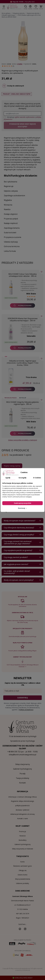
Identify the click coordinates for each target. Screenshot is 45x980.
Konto (22, 862)
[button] (25, 7)
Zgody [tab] (8, 478)
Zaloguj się (23, 870)
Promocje (22, 831)
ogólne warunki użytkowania (24, 117)
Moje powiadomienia (23, 879)
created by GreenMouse (23, 970)
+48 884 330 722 (14, 752)
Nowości (23, 836)
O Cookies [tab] (37, 478)
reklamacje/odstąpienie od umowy (22, 814)
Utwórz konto (23, 875)
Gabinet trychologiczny (23, 844)
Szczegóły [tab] (22, 478)
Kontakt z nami (22, 818)
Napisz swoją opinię (12, 466)
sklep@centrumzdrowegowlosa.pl (22, 755)
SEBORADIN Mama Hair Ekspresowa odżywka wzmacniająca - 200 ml (23, 319)
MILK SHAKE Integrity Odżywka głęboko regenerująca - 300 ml (23, 403)
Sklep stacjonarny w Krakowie (23, 849)
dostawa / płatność (23, 810)
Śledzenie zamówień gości (23, 866)
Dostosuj (23, 508)
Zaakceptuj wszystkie (23, 503)
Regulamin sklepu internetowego (22, 801)
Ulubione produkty (22, 883)
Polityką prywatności (26, 710)
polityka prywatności (22, 805)
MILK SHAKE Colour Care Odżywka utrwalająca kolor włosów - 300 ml (22, 275)
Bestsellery (23, 840)
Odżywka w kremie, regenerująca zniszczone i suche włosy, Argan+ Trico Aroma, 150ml (23, 363)
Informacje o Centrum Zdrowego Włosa (22, 797)
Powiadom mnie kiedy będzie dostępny (23, 125)
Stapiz (20, 64)
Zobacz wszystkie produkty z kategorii (23, 440)
